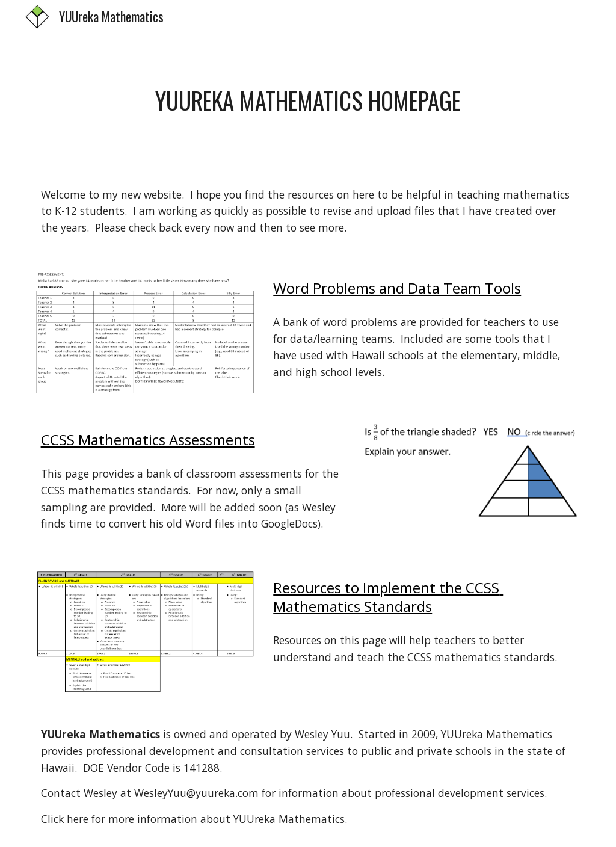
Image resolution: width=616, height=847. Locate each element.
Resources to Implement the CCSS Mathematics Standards (388, 597)
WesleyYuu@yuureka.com (196, 793)
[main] (308, 100)
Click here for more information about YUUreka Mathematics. (194, 819)
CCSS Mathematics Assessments (148, 439)
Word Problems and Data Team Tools (397, 288)
